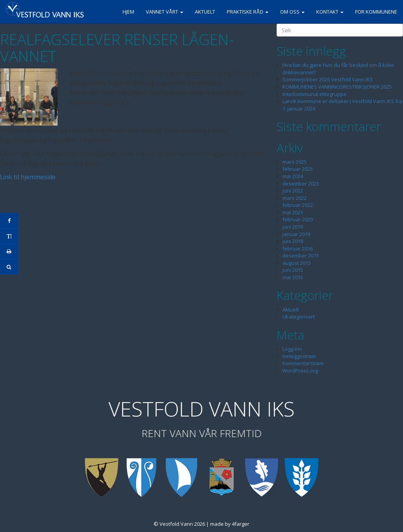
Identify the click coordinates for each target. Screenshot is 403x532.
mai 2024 (293, 176)
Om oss (292, 12)
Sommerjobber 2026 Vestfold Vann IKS (328, 79)
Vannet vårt (165, 12)
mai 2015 (293, 277)
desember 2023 (301, 184)
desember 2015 (301, 255)
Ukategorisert (299, 317)
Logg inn (292, 349)
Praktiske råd (248, 12)
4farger (241, 524)
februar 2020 (298, 219)
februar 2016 (298, 248)
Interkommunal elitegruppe (315, 94)
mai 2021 (293, 212)
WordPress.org (300, 371)
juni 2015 (293, 270)
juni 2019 (293, 227)
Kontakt (330, 12)
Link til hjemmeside (28, 177)
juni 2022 (293, 191)
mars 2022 (294, 198)
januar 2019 (296, 234)
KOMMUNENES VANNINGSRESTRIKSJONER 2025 (337, 87)
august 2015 (297, 263)
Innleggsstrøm (299, 356)
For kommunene (376, 12)
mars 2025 (294, 162)
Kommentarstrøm (303, 363)
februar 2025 (298, 169)
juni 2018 (293, 241)
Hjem (128, 12)
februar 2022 (298, 205)
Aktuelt (205, 12)
